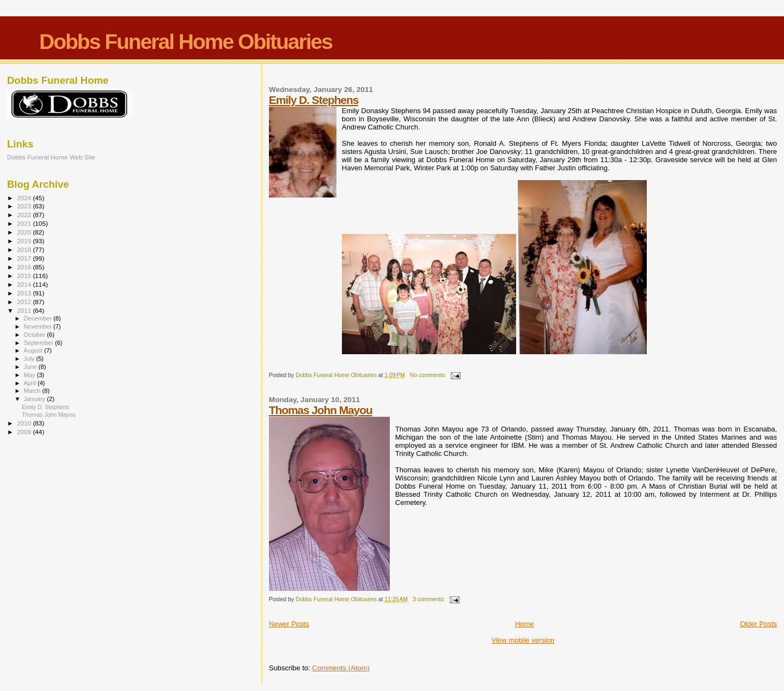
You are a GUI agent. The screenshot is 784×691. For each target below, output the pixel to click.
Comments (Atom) (341, 668)
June (31, 367)
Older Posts (758, 624)
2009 (25, 432)
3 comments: (430, 599)
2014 (25, 284)
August (34, 350)
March (33, 391)
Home (525, 624)
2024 (25, 198)
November (39, 326)
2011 (25, 310)
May (30, 375)
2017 (25, 258)
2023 (25, 206)
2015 (25, 276)
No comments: (429, 375)
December (39, 318)
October (36, 335)
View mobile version (523, 640)
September (40, 343)
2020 (25, 232)
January (36, 399)
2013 (25, 293)
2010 (25, 423)
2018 (25, 249)
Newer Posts (289, 624)
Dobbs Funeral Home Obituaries (186, 42)
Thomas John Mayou (321, 410)
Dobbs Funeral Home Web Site (51, 157)
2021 (25, 223)
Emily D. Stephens (314, 100)
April (31, 383)
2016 (25, 267)
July (30, 359)
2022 (25, 215)
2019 (25, 241)
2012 (25, 302)
